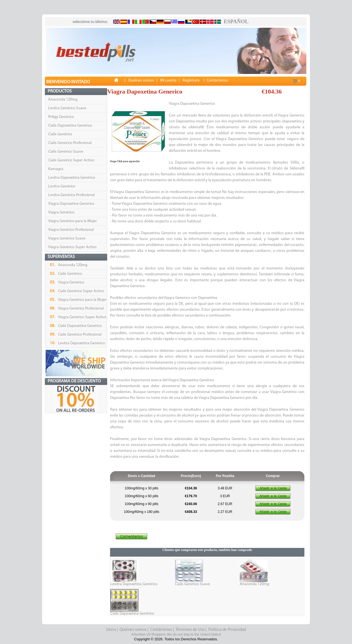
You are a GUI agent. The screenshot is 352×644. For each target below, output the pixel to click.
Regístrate (191, 81)
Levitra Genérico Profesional (71, 195)
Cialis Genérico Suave (66, 152)
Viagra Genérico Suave (67, 239)
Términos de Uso (190, 630)
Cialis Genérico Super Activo (71, 160)
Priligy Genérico (61, 117)
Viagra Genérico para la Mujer (73, 221)
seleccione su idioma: (90, 22)
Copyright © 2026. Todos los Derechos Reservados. (176, 639)
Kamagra (56, 169)
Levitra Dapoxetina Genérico (72, 178)
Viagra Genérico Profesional (71, 230)
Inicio (111, 630)
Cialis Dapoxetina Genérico (70, 126)
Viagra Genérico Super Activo (72, 247)
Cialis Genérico (60, 134)
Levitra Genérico (62, 186)
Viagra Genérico (61, 212)
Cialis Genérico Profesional (70, 143)
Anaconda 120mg (63, 100)
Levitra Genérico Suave (67, 108)
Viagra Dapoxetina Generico (71, 204)
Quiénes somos (133, 630)
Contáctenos (161, 630)
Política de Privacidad (227, 630)
